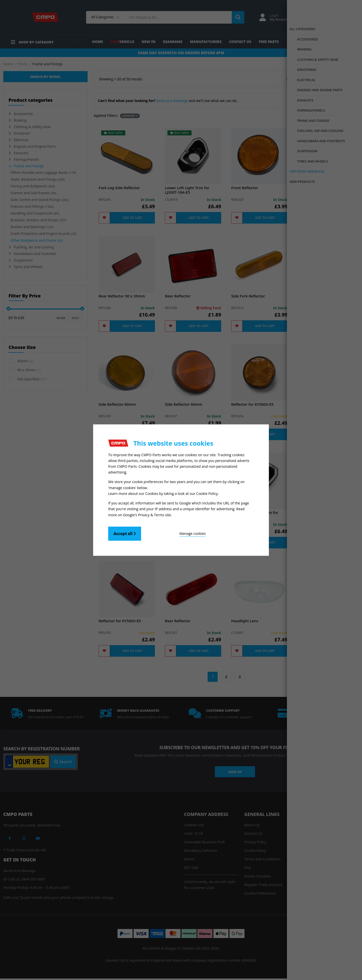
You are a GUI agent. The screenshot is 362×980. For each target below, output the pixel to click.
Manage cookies (169, 532)
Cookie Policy (207, 493)
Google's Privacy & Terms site (147, 513)
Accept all (125, 532)
